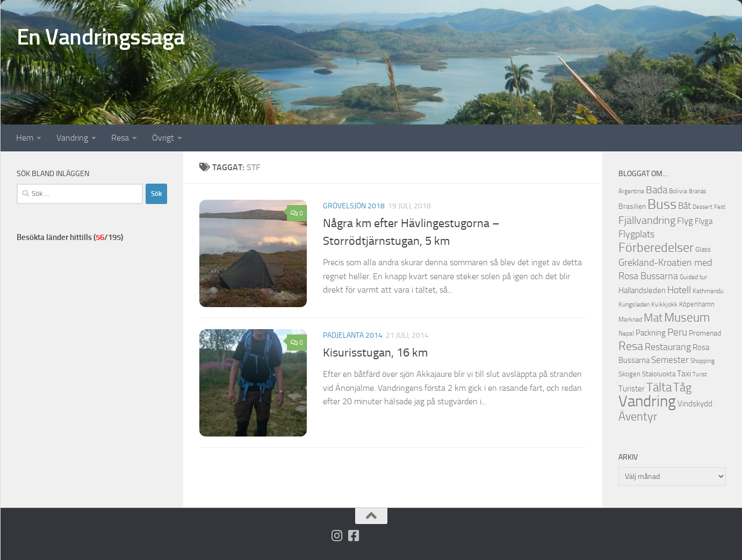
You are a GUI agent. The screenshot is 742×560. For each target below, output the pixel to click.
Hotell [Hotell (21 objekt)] (679, 290)
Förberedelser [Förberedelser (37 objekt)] (656, 248)
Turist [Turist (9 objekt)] (700, 374)
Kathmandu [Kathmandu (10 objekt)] (708, 291)
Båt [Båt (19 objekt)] (685, 206)
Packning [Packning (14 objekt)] (651, 333)
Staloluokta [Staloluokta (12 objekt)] (659, 374)
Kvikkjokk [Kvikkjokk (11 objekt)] (664, 304)
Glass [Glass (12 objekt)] (703, 249)
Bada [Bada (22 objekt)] (657, 190)
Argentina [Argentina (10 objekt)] (631, 191)
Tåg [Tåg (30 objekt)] (682, 388)
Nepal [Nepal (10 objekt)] (626, 333)
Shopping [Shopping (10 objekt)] (703, 361)
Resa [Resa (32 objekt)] (631, 346)
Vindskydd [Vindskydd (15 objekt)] (695, 404)
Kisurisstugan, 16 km (375, 353)
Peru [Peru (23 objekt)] (677, 332)
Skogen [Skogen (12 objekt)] (629, 374)
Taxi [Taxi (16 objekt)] (684, 373)
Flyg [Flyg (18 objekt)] (685, 221)
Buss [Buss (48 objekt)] (662, 204)
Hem (25, 138)
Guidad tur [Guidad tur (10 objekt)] (693, 277)
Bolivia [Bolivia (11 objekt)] (678, 191)
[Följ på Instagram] (337, 536)
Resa (120, 138)
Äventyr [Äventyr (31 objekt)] (638, 416)
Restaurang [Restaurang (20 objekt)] (668, 347)
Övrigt (163, 138)
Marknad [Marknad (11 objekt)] (630, 319)
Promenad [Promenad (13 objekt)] (705, 333)
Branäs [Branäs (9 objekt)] (697, 191)
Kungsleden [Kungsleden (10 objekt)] (634, 304)
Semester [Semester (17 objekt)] (670, 360)
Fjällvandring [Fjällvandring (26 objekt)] (647, 220)
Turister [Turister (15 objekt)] (632, 389)
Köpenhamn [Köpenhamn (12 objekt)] (697, 304)
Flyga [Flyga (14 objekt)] (704, 221)
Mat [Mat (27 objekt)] (653, 318)
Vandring (72, 138)
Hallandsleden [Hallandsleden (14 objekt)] (642, 290)
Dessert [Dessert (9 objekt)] (703, 207)
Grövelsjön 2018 (354, 206)
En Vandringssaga (101, 37)
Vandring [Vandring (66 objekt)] (647, 401)
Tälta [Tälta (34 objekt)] (659, 387)
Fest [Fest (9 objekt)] (720, 207)
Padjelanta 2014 (353, 335)
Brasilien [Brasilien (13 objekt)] (632, 206)
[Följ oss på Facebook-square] (353, 536)
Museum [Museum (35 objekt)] (687, 317)
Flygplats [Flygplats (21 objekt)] (636, 234)
